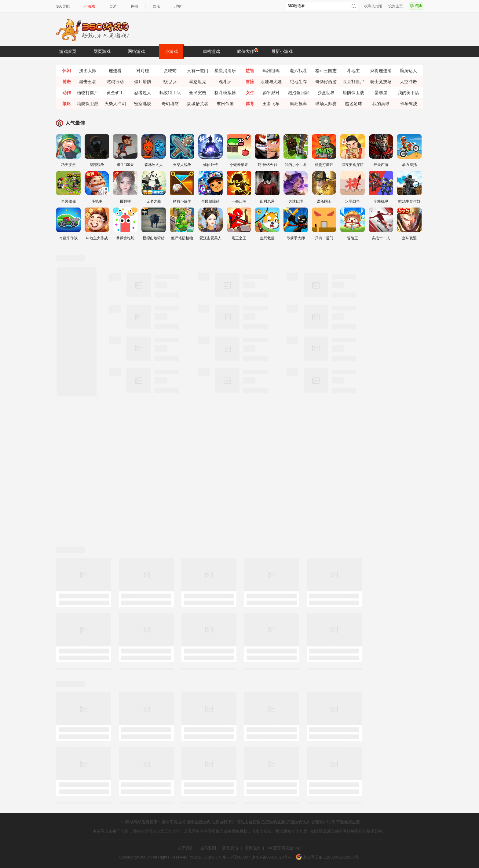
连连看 (115, 71)
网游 (135, 6)
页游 (113, 6)
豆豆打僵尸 (353, 82)
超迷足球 (353, 104)
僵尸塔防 (143, 82)
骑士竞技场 (381, 82)
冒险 (250, 82)
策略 (67, 104)
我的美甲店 (408, 93)
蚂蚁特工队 (170, 93)
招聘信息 (252, 848)
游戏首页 (68, 51)
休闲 (67, 71)
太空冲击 (408, 82)
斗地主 (353, 71)
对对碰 (143, 71)
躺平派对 (271, 93)
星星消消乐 (225, 71)
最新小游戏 (282, 51)
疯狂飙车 (298, 104)
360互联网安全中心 (284, 848)
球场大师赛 (326, 104)
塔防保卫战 (353, 93)
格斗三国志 (326, 71)
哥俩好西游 (326, 82)
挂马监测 (208, 848)
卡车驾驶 (408, 104)
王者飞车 (271, 104)
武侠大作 (247, 51)
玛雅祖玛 (271, 71)
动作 (67, 93)
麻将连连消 (381, 71)
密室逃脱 (143, 104)
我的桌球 (381, 104)
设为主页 (396, 6)
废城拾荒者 (198, 104)
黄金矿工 (115, 93)
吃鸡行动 (115, 82)
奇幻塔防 (170, 104)
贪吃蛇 (170, 71)
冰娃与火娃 (271, 82)
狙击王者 (88, 82)
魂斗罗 (225, 82)
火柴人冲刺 (115, 104)
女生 (250, 93)
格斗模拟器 (225, 93)
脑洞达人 (408, 71)
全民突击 (198, 93)
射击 (67, 82)
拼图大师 (88, 71)
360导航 (63, 6)
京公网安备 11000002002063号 (327, 857)
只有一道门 (198, 71)
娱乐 (156, 6)
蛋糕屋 (381, 93)
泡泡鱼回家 (298, 93)
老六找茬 (298, 71)
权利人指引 (373, 6)
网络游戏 (136, 51)
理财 (178, 6)
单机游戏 (211, 51)
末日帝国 (225, 104)
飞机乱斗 (170, 82)
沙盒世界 (326, 93)
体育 (250, 104)
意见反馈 (230, 848)
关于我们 (186, 848)
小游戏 (90, 6)
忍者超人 (143, 93)
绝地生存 (298, 82)
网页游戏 (102, 51)
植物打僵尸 (88, 93)
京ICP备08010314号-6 (272, 857)
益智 (250, 71)
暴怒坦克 (198, 82)
